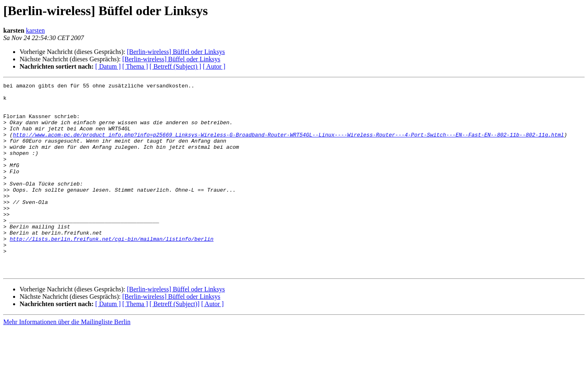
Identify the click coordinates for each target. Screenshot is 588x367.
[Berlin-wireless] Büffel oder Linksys (176, 52)
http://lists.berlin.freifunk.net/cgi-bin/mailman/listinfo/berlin (112, 271)
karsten (36, 30)
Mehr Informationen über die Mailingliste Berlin (67, 360)
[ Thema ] (135, 66)
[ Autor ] (214, 66)
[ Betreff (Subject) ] (175, 66)
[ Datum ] (108, 66)
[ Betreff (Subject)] (174, 342)
